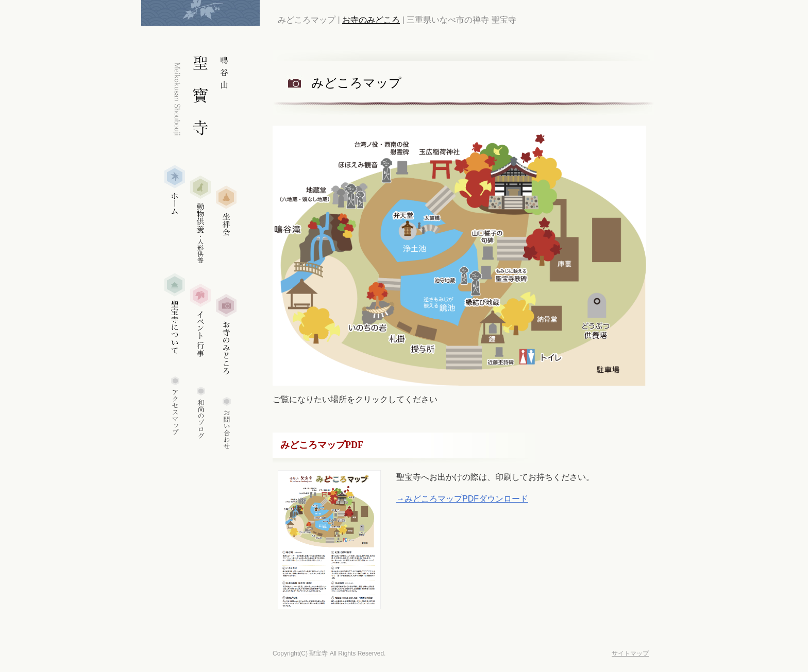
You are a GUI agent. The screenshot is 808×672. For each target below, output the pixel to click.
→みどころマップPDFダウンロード (462, 499)
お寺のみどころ (371, 20)
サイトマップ (630, 653)
